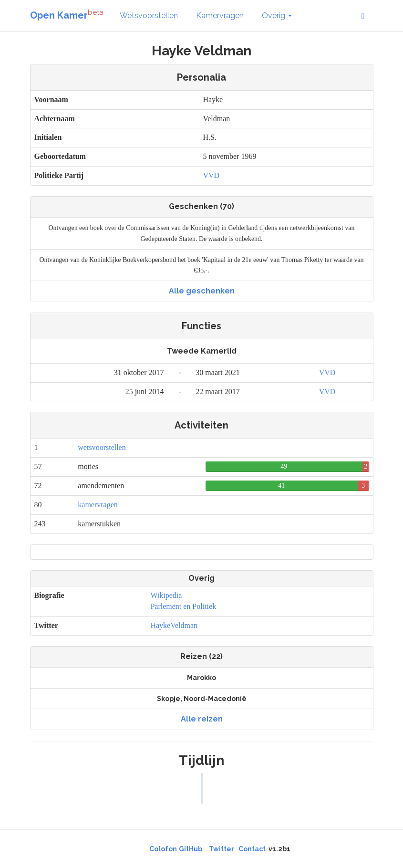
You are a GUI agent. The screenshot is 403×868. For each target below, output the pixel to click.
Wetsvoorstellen (149, 16)
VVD (211, 175)
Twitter (222, 849)
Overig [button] (277, 16)
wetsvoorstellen (102, 447)
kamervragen (98, 505)
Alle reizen (202, 719)
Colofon (163, 849)
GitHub (191, 849)
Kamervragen (220, 16)
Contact (252, 849)
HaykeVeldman (174, 625)
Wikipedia (166, 595)
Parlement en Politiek (183, 606)
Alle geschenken (202, 291)
